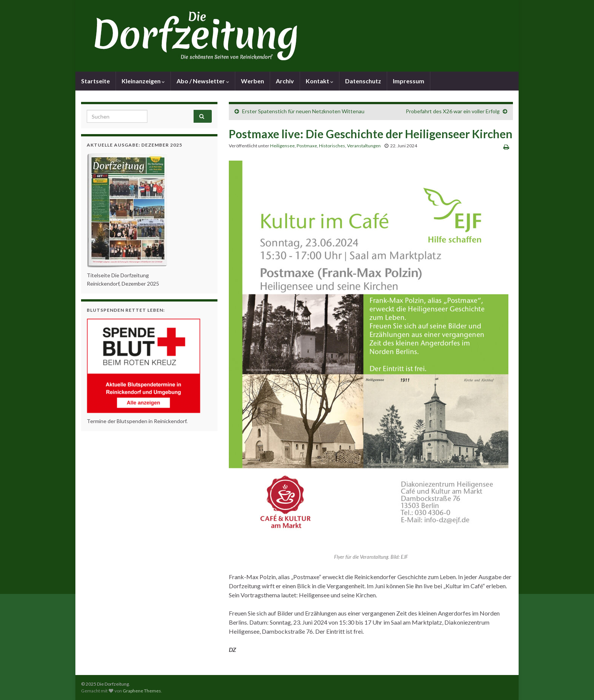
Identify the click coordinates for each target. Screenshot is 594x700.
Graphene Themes (142, 691)
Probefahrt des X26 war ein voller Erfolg (453, 111)
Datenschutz (363, 81)
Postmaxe (307, 146)
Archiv (285, 81)
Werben (252, 81)
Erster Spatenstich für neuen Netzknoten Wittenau (303, 111)
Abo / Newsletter (203, 81)
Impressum (409, 81)
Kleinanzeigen (143, 81)
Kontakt (320, 81)
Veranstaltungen (364, 146)
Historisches (332, 146)
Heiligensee (282, 146)
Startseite (95, 81)
